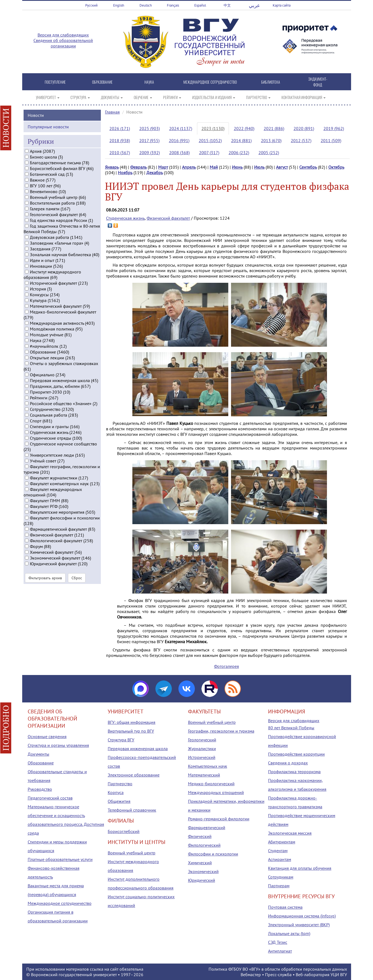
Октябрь (336, 167)
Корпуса (116, 792)
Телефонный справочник (132, 810)
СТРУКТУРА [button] (80, 97)
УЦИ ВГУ (339, 975)
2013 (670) (271, 140)
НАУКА (149, 82)
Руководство (40, 789)
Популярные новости (48, 142)
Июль (259, 167)
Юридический (202, 880)
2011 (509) (331, 140)
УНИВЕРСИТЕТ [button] (48, 97)
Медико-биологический (211, 784)
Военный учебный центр (132, 853)
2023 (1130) (213, 128)
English (119, 5)
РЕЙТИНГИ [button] (172, 97)
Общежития (119, 801)
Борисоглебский (124, 831)
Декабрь (155, 173)
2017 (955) (149, 140)
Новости (36, 130)
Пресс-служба (278, 975)
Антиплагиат (280, 951)
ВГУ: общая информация (132, 722)
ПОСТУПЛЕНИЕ (55, 82)
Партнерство (120, 784)
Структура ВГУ (121, 740)
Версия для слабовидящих (63, 35)
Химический (200, 863)
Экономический (203, 871)
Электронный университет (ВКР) (299, 925)
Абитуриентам (282, 842)
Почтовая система (285, 907)
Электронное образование (134, 775)
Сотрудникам (281, 877)
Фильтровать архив (45, 593)
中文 (227, 5)
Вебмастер (251, 975)
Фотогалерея (227, 666)
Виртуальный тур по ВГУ (131, 731)
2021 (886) (274, 128)
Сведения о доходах (288, 763)
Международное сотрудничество (60, 903)
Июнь (237, 167)
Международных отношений (216, 792)
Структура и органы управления (58, 745)
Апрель (189, 167)
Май (214, 167)
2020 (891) (304, 128)
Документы (39, 754)
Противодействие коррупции (296, 754)
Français (173, 5)
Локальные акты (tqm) (289, 933)
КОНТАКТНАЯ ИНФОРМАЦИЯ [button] (304, 97)
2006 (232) (239, 152)
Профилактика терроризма (294, 772)
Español (200, 5)
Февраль (138, 167)
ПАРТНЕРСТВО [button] (258, 97)
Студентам (278, 851)
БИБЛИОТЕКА (271, 82)
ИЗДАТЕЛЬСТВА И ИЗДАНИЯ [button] (214, 97)
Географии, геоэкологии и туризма (221, 731)
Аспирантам (280, 859)
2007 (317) (209, 152)
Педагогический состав (50, 798)
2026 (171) (120, 128)
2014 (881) (241, 140)
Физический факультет (168, 218)
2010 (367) (120, 152)
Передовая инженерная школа (138, 749)
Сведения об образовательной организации (63, 43)
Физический (200, 836)
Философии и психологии (213, 854)
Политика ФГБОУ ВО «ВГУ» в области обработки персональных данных (278, 969)
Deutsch (146, 5)
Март (163, 167)
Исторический (202, 757)
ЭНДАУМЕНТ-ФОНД (318, 82)
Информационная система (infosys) (302, 916)
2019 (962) (334, 128)
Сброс (77, 593)
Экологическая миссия (290, 833)
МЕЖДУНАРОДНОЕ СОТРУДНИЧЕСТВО (210, 82)
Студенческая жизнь (125, 218)
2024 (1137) (181, 128)
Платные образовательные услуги (60, 859)
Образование (41, 763)
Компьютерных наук (208, 766)
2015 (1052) (210, 140)
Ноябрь (125, 173)
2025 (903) (150, 128)
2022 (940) (244, 128)
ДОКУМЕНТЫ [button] (112, 97)
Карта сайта (282, 5)
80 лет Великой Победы (291, 728)
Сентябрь (308, 167)
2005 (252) (269, 152)
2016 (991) (179, 140)
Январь (112, 167)
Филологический (204, 845)
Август (282, 167)
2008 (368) (179, 152)
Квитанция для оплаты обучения (300, 868)
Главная (112, 112)
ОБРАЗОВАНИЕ (102, 82)
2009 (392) (150, 152)
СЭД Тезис (278, 942)
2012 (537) (301, 140)
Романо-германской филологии (219, 819)
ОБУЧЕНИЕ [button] (143, 97)
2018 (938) (120, 140)
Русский (91, 5)
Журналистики (202, 749)
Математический (204, 775)
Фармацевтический (207, 828)
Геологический (202, 740)
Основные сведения (47, 736)
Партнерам (279, 886)
